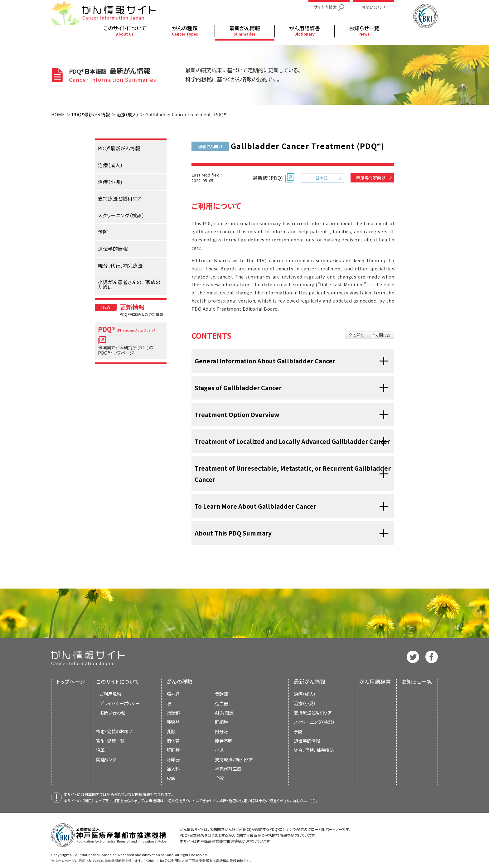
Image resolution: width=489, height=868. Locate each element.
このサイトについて (118, 681)
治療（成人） (128, 114)
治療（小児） (305, 703)
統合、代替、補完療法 (314, 750)
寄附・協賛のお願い (114, 731)
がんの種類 (179, 681)
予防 (298, 731)
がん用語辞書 (375, 681)
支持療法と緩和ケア (313, 713)
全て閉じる (381, 335)
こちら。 (312, 800)
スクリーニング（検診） (314, 722)
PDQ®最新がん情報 (91, 114)
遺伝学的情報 (307, 741)
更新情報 (132, 307)
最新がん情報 (310, 681)
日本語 (322, 178)
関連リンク (106, 759)
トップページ (71, 681)
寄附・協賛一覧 (110, 741)
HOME (58, 114)
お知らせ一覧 (417, 681)
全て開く (356, 335)
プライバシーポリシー (120, 703)
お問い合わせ (112, 713)
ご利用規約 (110, 694)
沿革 (100, 750)
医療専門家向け (371, 178)
